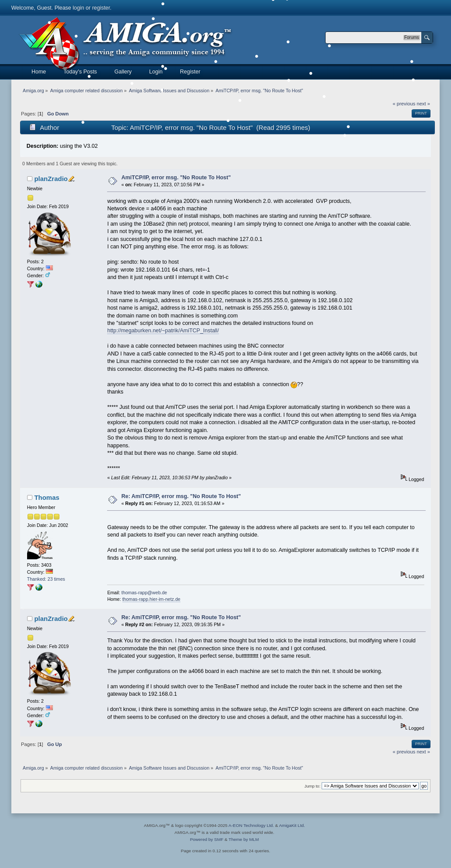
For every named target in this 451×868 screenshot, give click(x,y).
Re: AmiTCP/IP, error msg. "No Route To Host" (181, 496)
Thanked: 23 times (46, 579)
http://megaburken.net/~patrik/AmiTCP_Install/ (163, 331)
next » (423, 104)
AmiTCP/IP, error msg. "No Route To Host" (176, 178)
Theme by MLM (244, 839)
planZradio (51, 179)
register (101, 8)
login (78, 8)
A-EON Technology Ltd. (251, 825)
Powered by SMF (207, 839)
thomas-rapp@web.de (144, 593)
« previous (404, 104)
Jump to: (313, 786)
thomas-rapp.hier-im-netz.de (151, 599)
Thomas (47, 497)
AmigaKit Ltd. (292, 825)
